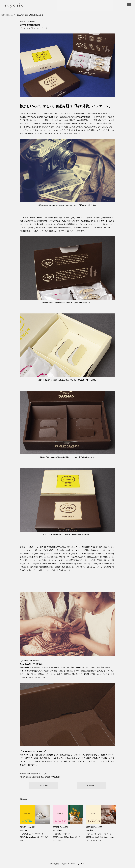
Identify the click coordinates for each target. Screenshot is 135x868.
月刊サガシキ (10, 15)
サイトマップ (65, 864)
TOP (3, 15)
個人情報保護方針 (55, 864)
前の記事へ (44, 785)
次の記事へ (91, 785)
